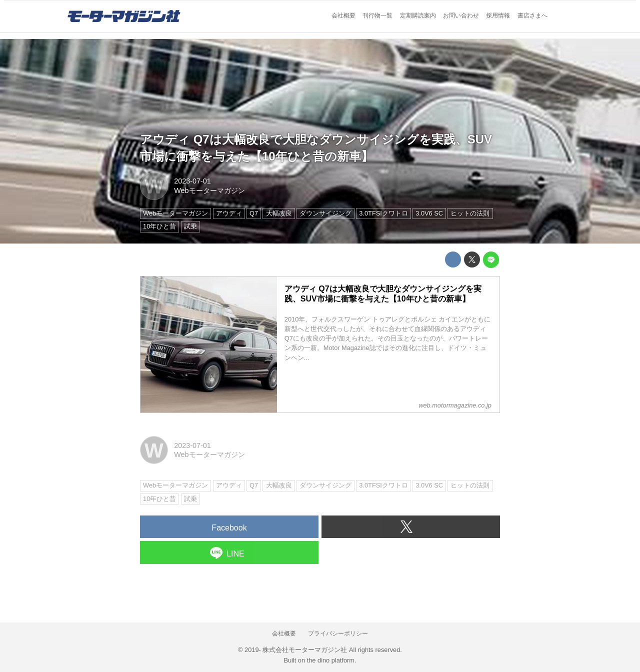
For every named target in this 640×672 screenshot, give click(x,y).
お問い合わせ (461, 15)
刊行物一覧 (377, 15)
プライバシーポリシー (338, 633)
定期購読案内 (418, 15)
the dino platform (331, 660)
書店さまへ (532, 15)
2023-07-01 (192, 181)
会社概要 (343, 15)
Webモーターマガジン (209, 190)
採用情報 (498, 15)
